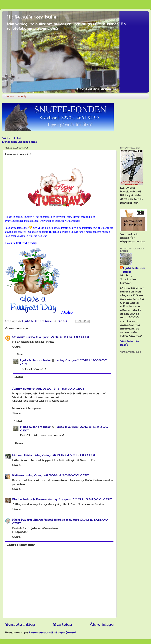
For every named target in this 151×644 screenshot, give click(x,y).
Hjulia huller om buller (32, 17)
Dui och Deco (22, 455)
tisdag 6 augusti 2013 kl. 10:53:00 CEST (58, 337)
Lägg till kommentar (21, 545)
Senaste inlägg (20, 624)
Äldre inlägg (102, 624)
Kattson (18, 475)
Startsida (9, 96)
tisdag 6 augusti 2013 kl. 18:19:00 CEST (53, 389)
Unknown (19, 337)
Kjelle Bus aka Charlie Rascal (33, 520)
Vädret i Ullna (12, 138)
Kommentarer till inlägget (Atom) (53, 632)
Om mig (22, 96)
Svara (16, 347)
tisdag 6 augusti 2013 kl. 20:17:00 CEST (64, 455)
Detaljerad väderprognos (20, 142)
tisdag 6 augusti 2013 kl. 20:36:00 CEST (57, 475)
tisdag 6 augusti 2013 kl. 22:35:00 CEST (80, 499)
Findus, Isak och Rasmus (30, 499)
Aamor (17, 389)
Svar (20, 354)
